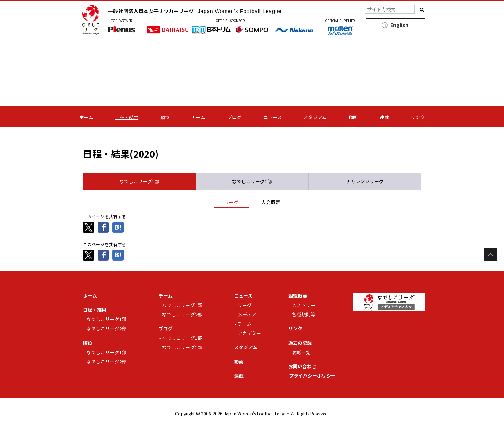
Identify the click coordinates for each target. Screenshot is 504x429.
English (399, 25)
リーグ (245, 305)
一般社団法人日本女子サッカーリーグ (195, 11)
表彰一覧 (301, 352)
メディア (247, 314)
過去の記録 (300, 343)
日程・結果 (127, 117)
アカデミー (249, 333)
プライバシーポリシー (312, 376)
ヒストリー (304, 305)
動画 (353, 117)
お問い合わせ (302, 366)
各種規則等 (304, 314)
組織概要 (298, 296)
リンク (418, 117)
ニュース (273, 117)
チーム (198, 117)
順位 (165, 117)
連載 (384, 117)
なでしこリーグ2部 (106, 328)
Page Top (490, 254)
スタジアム (315, 117)
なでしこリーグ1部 (106, 319)
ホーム (86, 117)
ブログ (234, 117)
